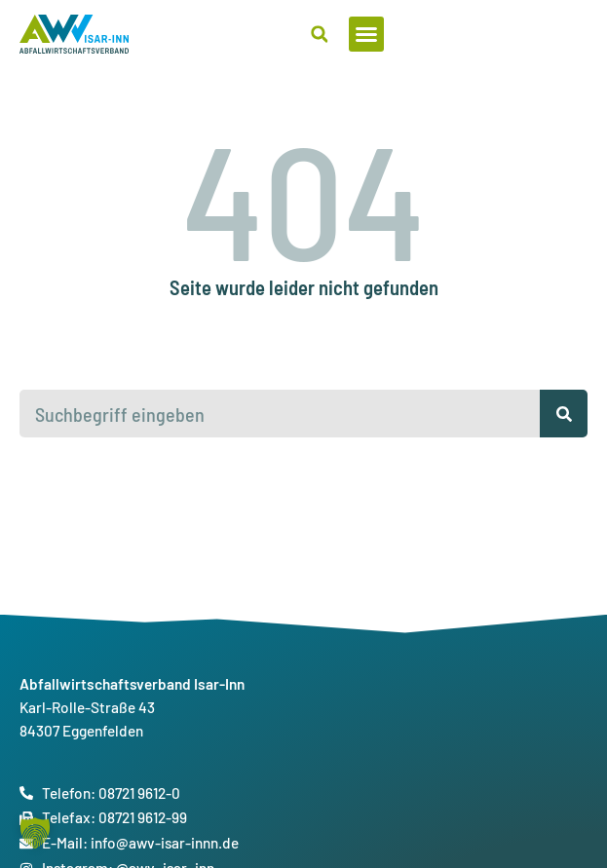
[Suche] (564, 414)
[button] (570, 34)
